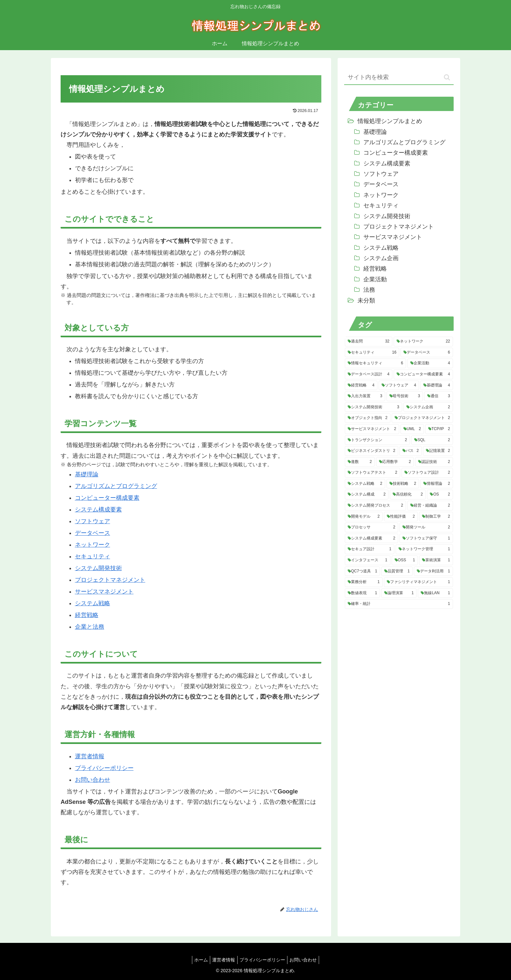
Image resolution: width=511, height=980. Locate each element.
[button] (447, 77)
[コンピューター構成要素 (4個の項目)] (423, 374)
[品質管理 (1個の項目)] (397, 571)
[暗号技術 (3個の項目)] (405, 396)
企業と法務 (90, 627)
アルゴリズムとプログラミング (116, 486)
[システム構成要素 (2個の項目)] (372, 539)
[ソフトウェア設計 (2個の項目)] (427, 473)
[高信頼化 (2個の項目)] (408, 495)
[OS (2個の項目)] (440, 495)
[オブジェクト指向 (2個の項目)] (368, 418)
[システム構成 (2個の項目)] (367, 495)
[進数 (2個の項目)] (360, 462)
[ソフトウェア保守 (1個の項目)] (426, 539)
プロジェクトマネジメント (110, 580)
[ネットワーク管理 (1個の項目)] (424, 549)
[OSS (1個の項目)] (405, 560)
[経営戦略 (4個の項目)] (361, 385)
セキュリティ (93, 556)
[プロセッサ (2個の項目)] (372, 527)
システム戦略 (93, 603)
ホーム (197, 960)
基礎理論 (87, 474)
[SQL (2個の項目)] (432, 440)
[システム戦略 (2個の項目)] (365, 484)
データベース (93, 533)
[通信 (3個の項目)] (439, 396)
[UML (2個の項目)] (412, 429)
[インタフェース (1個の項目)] (368, 560)
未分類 (366, 301)
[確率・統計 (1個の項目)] (399, 604)
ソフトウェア (93, 521)
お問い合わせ (93, 780)
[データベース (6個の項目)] (427, 353)
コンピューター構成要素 (107, 498)
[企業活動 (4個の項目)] (430, 363)
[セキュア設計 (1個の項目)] (370, 549)
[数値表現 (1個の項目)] (362, 593)
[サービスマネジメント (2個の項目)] (372, 429)
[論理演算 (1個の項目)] (399, 593)
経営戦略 (87, 615)
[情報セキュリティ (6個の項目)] (375, 363)
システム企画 (381, 258)
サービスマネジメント (104, 592)
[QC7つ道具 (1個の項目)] (362, 571)
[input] (399, 78)
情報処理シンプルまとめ (390, 121)
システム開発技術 (98, 568)
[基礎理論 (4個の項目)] (437, 385)
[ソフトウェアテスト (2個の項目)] (372, 473)
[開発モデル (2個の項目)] (364, 517)
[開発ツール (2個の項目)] (426, 527)
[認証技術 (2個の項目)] (434, 462)
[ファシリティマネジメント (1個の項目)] (418, 582)
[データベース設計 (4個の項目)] (369, 374)
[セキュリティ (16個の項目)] (372, 353)
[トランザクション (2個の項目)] (377, 440)
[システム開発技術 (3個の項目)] (373, 407)
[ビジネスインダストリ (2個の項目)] (372, 451)
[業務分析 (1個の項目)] (364, 582)
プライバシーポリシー (104, 768)
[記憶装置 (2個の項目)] (438, 451)
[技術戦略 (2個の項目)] (403, 484)
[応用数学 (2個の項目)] (395, 462)
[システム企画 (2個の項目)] (428, 407)
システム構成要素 (98, 510)
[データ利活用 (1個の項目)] (433, 571)
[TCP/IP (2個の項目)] (439, 429)
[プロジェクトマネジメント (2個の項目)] (422, 418)
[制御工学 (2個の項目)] (436, 517)
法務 (369, 290)
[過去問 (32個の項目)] (369, 342)
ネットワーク (93, 545)
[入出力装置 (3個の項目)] (365, 396)
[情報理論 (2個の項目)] (437, 484)
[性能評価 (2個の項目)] (401, 517)
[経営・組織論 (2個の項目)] (430, 506)
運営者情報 (90, 756)
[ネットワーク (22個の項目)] (423, 342)
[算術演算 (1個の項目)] (436, 560)
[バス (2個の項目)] (411, 451)
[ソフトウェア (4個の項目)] (399, 385)
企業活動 (375, 279)
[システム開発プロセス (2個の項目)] (375, 506)
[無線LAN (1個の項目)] (435, 593)
